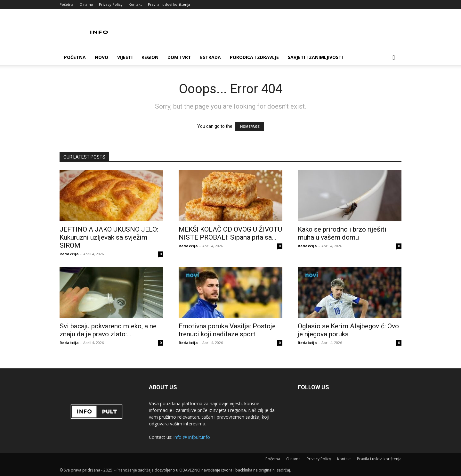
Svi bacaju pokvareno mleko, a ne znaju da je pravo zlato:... (108, 330)
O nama (86, 4)
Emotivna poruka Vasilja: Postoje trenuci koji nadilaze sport (227, 330)
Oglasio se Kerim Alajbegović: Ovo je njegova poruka (348, 330)
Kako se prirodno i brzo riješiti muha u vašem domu (342, 233)
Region (150, 57)
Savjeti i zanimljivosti (315, 57)
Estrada (210, 57)
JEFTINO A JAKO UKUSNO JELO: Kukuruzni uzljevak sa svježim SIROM (109, 237)
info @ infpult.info (192, 437)
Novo (101, 57)
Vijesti (125, 57)
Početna (66, 4)
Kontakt (135, 4)
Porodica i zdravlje (254, 57)
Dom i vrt (179, 57)
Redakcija (69, 254)
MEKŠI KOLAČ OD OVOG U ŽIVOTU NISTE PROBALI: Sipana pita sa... (230, 233)
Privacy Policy (111, 4)
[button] (394, 58)
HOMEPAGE (250, 127)
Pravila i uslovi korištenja (169, 4)
